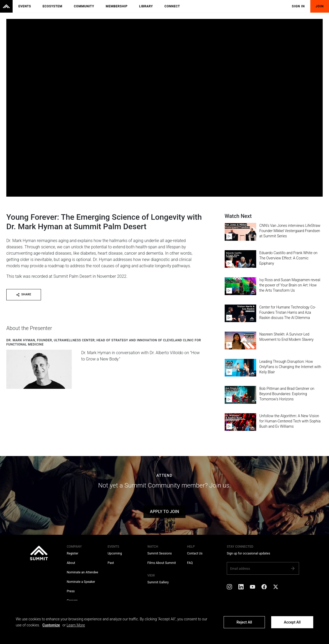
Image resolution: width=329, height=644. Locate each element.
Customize (51, 625)
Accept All (292, 622)
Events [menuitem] (25, 6)
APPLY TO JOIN (164, 512)
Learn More (76, 625)
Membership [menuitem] (117, 6)
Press (71, 591)
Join (320, 6)
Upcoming (115, 553)
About (71, 563)
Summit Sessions (160, 553)
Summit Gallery (158, 582)
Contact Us (195, 553)
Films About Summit (162, 563)
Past (111, 563)
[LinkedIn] (241, 588)
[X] (276, 588)
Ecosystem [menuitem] (52, 6)
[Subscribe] (293, 568)
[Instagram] (229, 588)
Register (73, 553)
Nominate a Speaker (81, 582)
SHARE (24, 295)
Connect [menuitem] (172, 6)
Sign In (299, 6)
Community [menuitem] (84, 6)
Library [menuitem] (146, 6)
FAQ (190, 563)
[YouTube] (253, 588)
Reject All (244, 622)
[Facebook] (264, 588)
